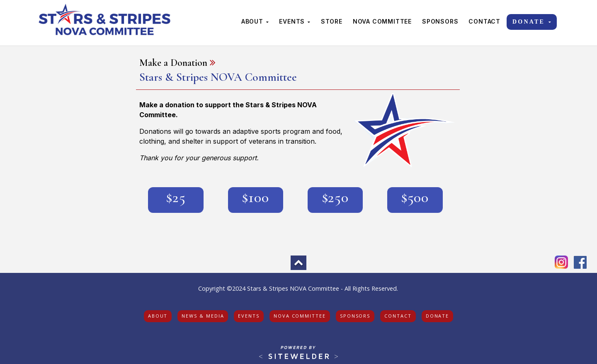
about (158, 316)
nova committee (300, 316)
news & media (203, 316)
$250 (335, 197)
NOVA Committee (382, 21)
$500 (415, 197)
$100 (256, 197)
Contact (484, 21)
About (255, 21)
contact (398, 316)
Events (295, 21)
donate (438, 316)
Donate (532, 22)
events (249, 316)
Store (332, 21)
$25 (176, 197)
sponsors (355, 316)
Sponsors (440, 21)
